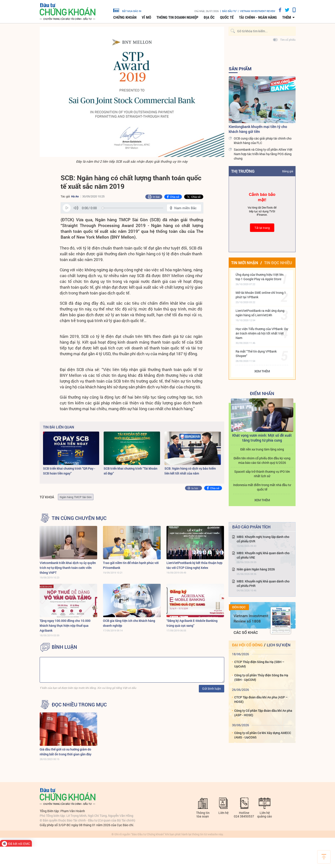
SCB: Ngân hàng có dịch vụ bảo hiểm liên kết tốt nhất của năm (190, 471)
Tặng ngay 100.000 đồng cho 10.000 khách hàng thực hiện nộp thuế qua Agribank (65, 626)
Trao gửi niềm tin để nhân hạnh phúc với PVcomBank (131, 565)
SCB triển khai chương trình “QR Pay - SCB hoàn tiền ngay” (69, 471)
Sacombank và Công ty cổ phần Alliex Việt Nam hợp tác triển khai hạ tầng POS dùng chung (263, 154)
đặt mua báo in (127, 10)
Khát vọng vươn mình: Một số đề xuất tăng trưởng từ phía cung (262, 438)
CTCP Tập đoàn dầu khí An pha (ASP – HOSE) (261, 699)
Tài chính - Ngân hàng (258, 17)
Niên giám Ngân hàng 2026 (256, 569)
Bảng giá (288, 171)
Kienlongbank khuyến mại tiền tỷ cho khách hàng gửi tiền (258, 129)
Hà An (75, 196)
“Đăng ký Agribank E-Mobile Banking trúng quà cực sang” (192, 623)
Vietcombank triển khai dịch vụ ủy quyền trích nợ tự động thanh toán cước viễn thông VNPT (68, 568)
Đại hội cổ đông (247, 645)
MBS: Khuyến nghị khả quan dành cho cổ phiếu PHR (263, 583)
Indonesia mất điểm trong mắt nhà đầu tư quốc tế (262, 487)
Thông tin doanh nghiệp (177, 17)
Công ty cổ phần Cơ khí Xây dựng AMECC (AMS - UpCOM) (263, 735)
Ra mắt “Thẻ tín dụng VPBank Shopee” (256, 354)
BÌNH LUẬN (64, 647)
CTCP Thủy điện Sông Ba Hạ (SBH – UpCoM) (259, 664)
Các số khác (246, 632)
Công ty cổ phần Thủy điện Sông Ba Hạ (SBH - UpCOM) (261, 677)
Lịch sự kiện (279, 645)
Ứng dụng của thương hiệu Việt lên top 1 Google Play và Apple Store (260, 277)
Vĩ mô (146, 17)
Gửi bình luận (212, 689)
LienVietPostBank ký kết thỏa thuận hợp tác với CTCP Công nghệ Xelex (194, 565)
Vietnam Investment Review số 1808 (251, 618)
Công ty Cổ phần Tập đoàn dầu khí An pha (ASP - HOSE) (263, 713)
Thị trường (243, 171)
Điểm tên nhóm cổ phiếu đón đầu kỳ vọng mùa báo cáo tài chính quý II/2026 (262, 460)
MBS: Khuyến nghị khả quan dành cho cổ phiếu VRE (263, 555)
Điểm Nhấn (262, 393)
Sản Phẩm (240, 69)
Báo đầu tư (229, 11)
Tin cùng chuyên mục (79, 518)
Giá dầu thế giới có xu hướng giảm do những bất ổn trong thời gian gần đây (66, 752)
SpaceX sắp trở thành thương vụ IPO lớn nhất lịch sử (262, 474)
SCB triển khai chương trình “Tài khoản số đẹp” (131, 471)
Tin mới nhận (245, 263)
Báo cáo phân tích (251, 527)
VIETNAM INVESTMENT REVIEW (258, 11)
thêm (287, 17)
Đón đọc (239, 607)
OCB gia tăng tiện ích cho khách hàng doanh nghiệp (129, 623)
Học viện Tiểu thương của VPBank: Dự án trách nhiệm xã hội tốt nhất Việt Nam (262, 333)
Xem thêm (262, 371)
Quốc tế (227, 17)
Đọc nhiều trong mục (79, 705)
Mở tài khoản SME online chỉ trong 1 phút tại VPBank (261, 295)
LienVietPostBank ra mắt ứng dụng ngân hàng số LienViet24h (260, 313)
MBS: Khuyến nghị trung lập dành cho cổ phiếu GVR (263, 539)
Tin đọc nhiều (278, 263)
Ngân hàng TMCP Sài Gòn (76, 497)
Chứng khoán (125, 17)
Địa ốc (209, 17)
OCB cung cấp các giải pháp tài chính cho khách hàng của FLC (263, 141)
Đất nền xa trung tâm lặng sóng (262, 449)
